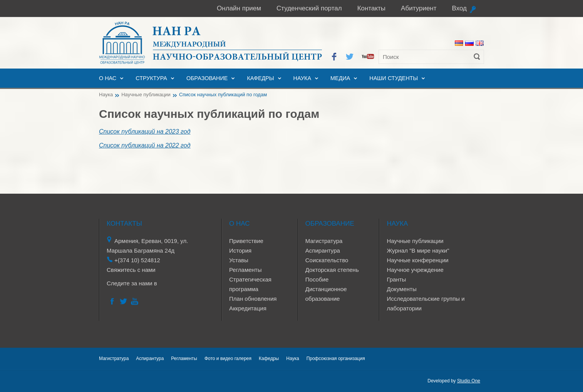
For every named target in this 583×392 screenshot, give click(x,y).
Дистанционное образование (326, 294)
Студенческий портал (309, 8)
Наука (302, 78)
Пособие (317, 279)
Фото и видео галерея (228, 358)
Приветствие (246, 241)
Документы (401, 289)
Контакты (371, 8)
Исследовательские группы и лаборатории (426, 303)
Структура (151, 78)
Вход (459, 8)
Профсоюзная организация (336, 358)
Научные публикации (146, 95)
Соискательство (327, 260)
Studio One (469, 381)
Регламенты (245, 270)
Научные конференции (417, 260)
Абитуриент (419, 8)
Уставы (239, 260)
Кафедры (260, 78)
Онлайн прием (239, 8)
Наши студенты (394, 78)
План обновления (253, 299)
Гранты (396, 279)
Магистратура (324, 241)
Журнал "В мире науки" (418, 250)
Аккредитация (248, 308)
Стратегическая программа (250, 284)
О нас (108, 78)
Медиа (340, 78)
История (240, 250)
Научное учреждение (415, 270)
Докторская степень (332, 270)
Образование (207, 78)
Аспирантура (323, 250)
